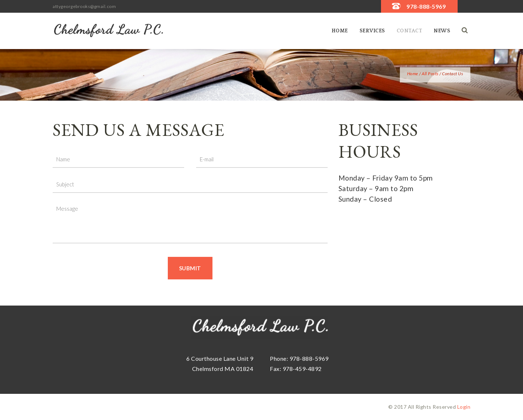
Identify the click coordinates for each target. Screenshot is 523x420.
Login (464, 407)
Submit (190, 268)
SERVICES (372, 31)
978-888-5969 (426, 6)
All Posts (430, 74)
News (442, 31)
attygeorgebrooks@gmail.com (84, 6)
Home (340, 31)
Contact (410, 31)
